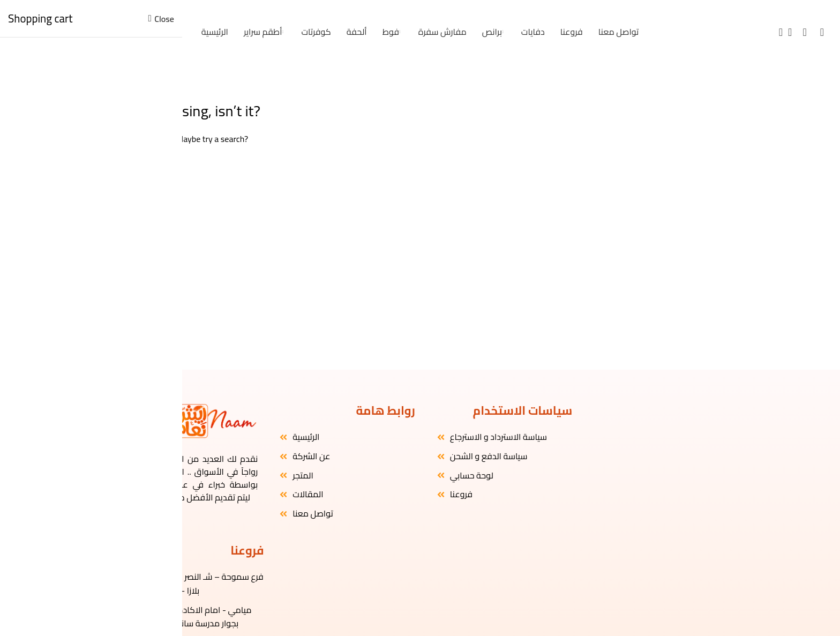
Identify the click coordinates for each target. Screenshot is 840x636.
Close (164, 18)
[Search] (777, 32)
